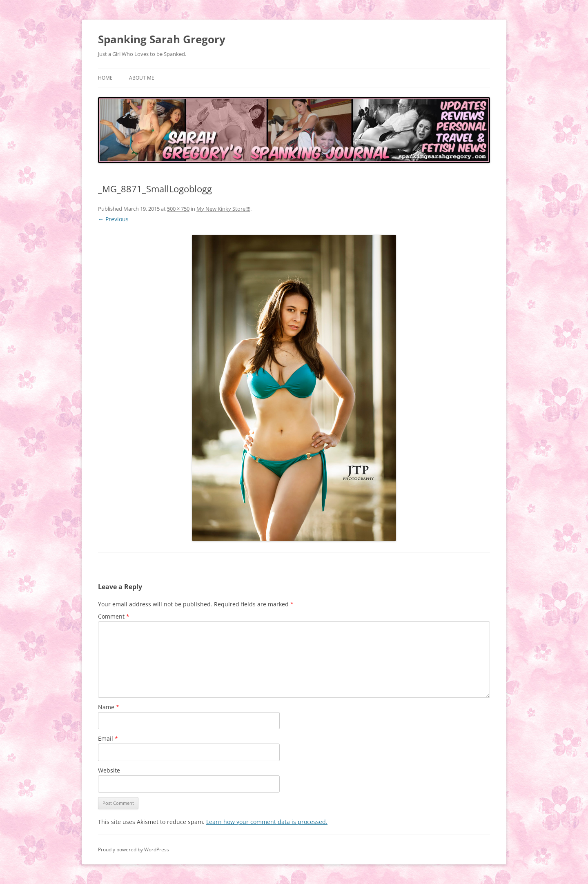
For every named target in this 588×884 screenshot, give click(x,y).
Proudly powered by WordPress (134, 849)
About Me (142, 78)
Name (109, 707)
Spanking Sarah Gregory (162, 39)
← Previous (113, 219)
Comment (114, 616)
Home (105, 78)
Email (108, 738)
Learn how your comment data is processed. (267, 822)
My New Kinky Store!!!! (223, 209)
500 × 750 (178, 209)
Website (109, 770)
